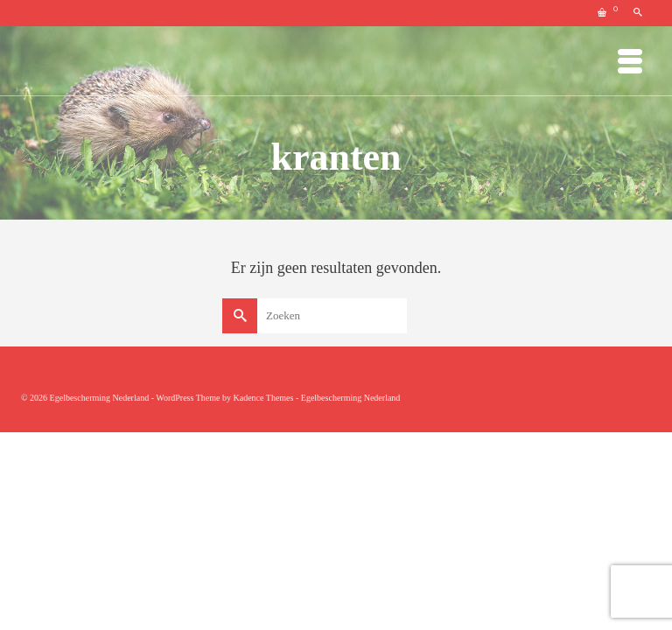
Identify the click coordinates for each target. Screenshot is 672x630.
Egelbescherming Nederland (351, 398)
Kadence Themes (263, 398)
